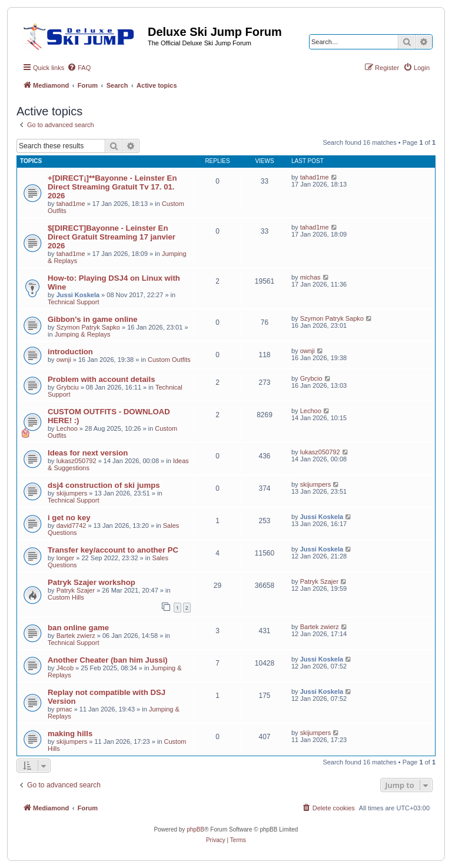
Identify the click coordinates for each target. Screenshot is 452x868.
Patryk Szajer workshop (92, 582)
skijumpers (72, 493)
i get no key (69, 518)
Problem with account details (101, 379)
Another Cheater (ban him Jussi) (108, 660)
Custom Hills (66, 597)
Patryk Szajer (76, 590)
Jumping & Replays (83, 334)
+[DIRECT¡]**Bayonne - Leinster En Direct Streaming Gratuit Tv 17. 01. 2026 (112, 187)
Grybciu (68, 387)
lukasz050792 (77, 461)
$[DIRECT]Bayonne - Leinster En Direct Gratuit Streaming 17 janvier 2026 (112, 237)
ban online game (78, 628)
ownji (64, 360)
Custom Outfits (169, 360)
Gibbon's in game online (93, 319)
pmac (64, 709)
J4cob (65, 668)
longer (66, 558)
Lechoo (67, 428)
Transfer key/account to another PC (113, 550)
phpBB (195, 829)
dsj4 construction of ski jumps (104, 485)
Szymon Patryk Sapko (88, 327)
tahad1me (71, 204)
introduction (70, 352)
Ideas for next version (88, 453)
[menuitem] (79, 68)
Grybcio (311, 378)
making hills (70, 734)
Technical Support (73, 302)
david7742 (72, 526)
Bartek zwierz (76, 636)
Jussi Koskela (78, 295)
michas (310, 277)
